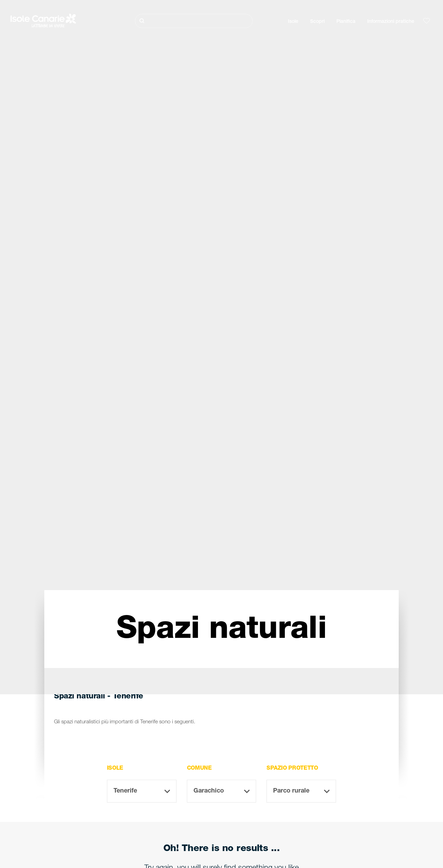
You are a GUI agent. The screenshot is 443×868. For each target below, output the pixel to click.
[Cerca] (194, 21)
